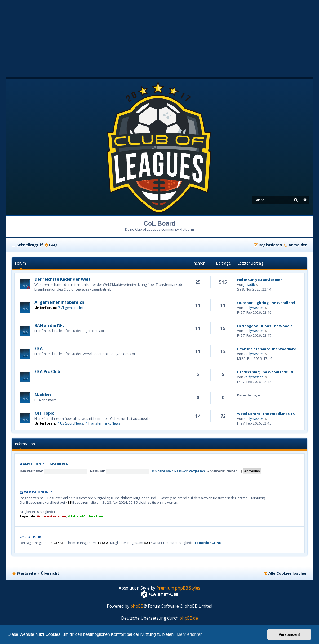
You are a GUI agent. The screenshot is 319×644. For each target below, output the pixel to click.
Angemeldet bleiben (224, 471)
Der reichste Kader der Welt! (63, 279)
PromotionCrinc (207, 543)
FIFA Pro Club (47, 371)
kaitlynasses (254, 308)
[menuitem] (50, 245)
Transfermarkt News (103, 423)
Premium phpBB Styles (178, 588)
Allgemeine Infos (73, 308)
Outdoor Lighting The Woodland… (268, 303)
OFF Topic (44, 413)
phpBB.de (189, 618)
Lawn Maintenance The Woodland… (268, 349)
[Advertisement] (159, 37)
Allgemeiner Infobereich (59, 302)
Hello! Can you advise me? (260, 280)
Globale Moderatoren (87, 516)
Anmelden (32, 464)
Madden (43, 395)
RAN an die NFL (49, 325)
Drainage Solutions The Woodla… (266, 326)
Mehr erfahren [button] (190, 634)
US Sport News (70, 423)
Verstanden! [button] (289, 634)
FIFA (38, 348)
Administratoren (52, 516)
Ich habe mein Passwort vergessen (178, 471)
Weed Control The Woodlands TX (266, 414)
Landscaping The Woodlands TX (265, 372)
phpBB (137, 606)
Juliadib (249, 284)
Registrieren (57, 464)
